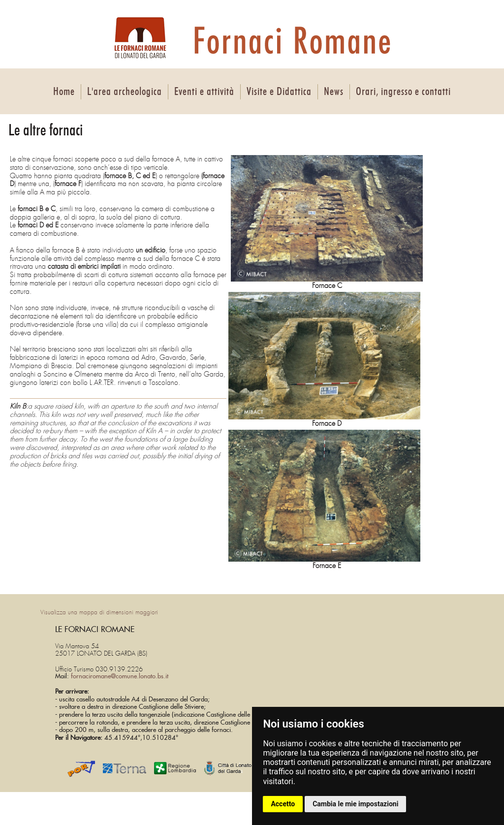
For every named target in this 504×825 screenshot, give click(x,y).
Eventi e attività (204, 92)
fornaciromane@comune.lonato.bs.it (120, 677)
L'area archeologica (125, 92)
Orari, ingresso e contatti (403, 92)
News (334, 92)
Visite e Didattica (279, 92)
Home (64, 92)
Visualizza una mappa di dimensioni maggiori (99, 612)
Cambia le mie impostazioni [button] (355, 804)
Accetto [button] (283, 804)
